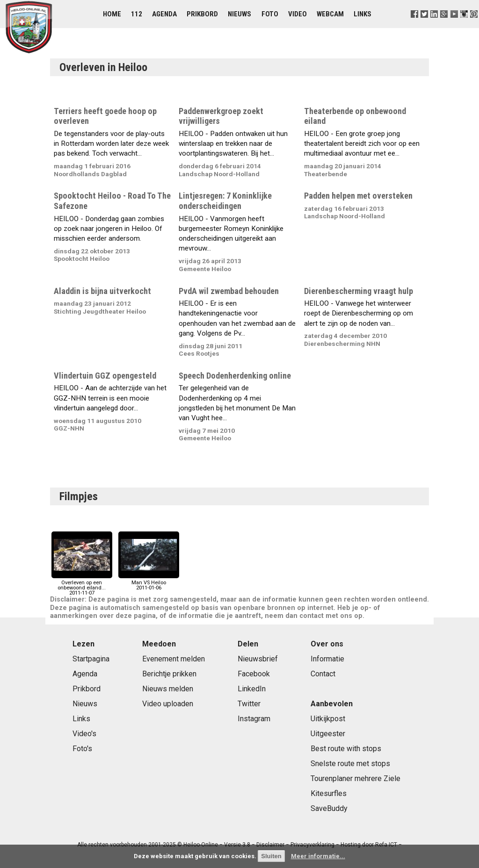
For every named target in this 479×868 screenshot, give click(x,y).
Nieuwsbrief (258, 659)
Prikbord (202, 14)
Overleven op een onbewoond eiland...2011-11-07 (82, 585)
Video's (84, 734)
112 (137, 14)
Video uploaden (168, 704)
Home (112, 14)
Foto (270, 14)
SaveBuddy (329, 808)
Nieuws (239, 14)
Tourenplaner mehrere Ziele (356, 778)
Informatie (327, 659)
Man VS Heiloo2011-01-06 (149, 583)
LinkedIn (252, 689)
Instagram (254, 719)
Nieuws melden (168, 689)
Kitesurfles (329, 793)
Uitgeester (328, 734)
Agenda (164, 14)
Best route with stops (346, 749)
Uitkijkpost (328, 719)
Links (363, 14)
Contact (323, 674)
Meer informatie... (318, 856)
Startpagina (91, 659)
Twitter (249, 704)
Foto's (82, 749)
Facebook (254, 674)
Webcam (330, 14)
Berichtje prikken (169, 674)
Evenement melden (174, 659)
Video (298, 14)
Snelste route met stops (350, 764)
